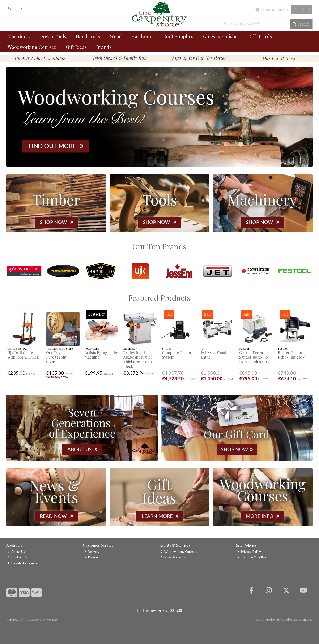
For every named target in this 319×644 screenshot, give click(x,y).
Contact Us (17, 557)
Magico (270, 619)
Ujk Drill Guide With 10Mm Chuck (23, 355)
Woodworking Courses (32, 47)
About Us (16, 552)
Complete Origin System (177, 355)
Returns (92, 557)
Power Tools (53, 36)
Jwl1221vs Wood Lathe (214, 355)
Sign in (11, 8)
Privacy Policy (249, 552)
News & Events (173, 557)
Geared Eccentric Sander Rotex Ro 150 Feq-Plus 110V (254, 357)
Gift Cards (261, 36)
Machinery (19, 36)
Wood (116, 36)
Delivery (92, 552)
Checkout (302, 10)
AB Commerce (303, 619)
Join (21, 8)
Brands (104, 47)
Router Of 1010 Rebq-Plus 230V (291, 355)
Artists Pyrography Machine (101, 355)
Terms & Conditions (253, 557)
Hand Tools (88, 36)
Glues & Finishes (221, 36)
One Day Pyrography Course (57, 357)
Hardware (142, 36)
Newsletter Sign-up (23, 563)
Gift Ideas (76, 47)
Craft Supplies (178, 36)
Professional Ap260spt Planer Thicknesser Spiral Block (139, 359)
